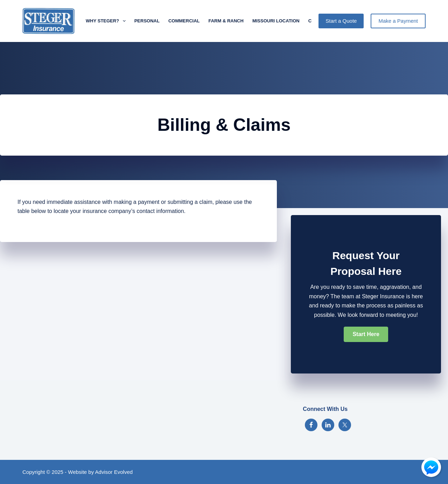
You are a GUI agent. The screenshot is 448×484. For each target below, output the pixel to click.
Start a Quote (341, 21)
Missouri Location (276, 21)
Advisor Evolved (114, 472)
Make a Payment (398, 21)
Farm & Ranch (226, 21)
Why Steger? (107, 21)
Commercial (184, 21)
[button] (366, 334)
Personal (147, 21)
